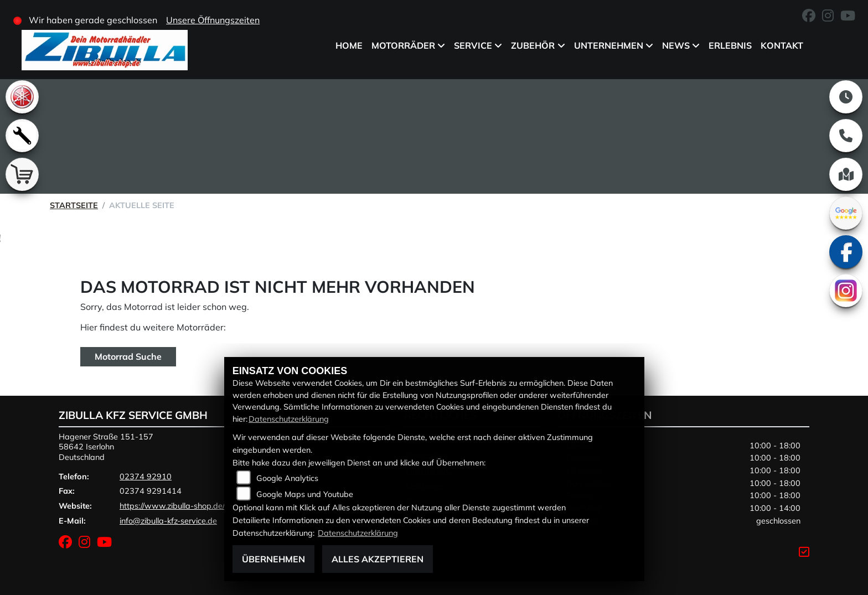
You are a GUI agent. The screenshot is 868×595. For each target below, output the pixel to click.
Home (349, 45)
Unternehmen (608, 45)
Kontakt (782, 45)
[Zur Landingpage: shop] (22, 174)
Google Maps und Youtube (305, 494)
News (676, 45)
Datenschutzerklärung (289, 419)
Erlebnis (730, 45)
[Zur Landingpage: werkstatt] (22, 136)
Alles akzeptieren (378, 559)
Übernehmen (273, 559)
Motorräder (403, 45)
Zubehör (533, 45)
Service (473, 45)
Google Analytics (287, 478)
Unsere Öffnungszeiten (213, 20)
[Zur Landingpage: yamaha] (22, 97)
